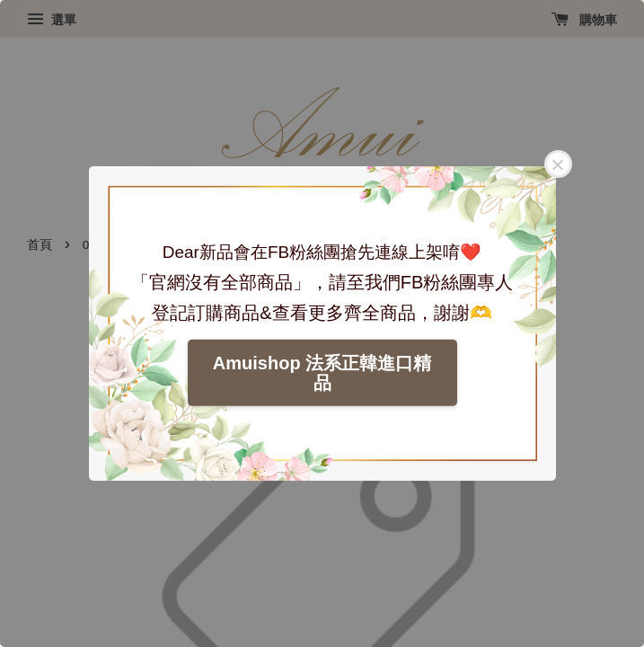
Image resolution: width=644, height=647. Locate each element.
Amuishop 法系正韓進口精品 (322, 373)
